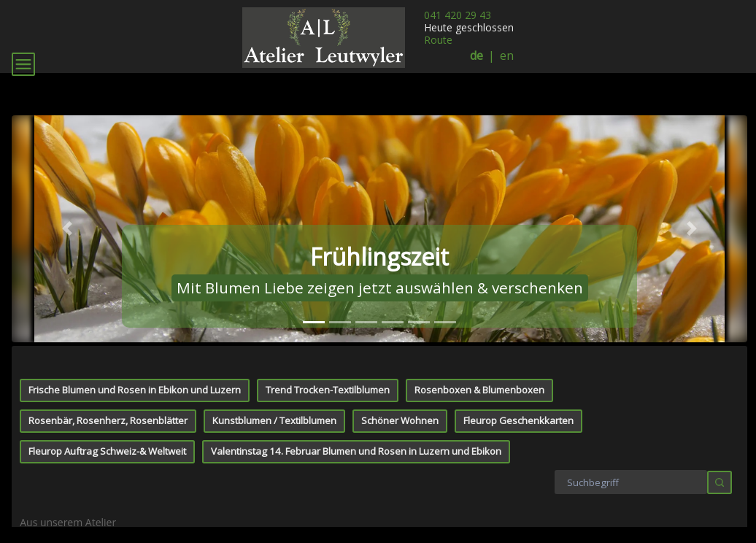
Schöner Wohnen (400, 420)
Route (438, 40)
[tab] (314, 322)
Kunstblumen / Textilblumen (274, 420)
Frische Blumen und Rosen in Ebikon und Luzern (135, 390)
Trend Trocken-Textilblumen (328, 390)
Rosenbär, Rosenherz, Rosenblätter (108, 420)
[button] (67, 229)
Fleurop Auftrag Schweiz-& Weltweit (107, 451)
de (477, 56)
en (507, 56)
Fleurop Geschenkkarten (518, 420)
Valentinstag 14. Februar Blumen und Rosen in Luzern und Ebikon (356, 451)
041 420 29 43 (458, 15)
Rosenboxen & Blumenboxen (479, 390)
